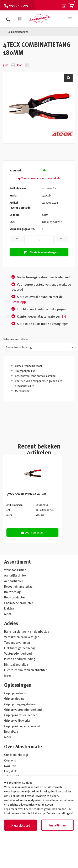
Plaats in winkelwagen (40, 252)
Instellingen (58, 825)
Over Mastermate (23, 746)
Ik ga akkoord (20, 825)
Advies (11, 623)
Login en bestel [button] (33, 532)
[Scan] (20, 19)
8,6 (64, 316)
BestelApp (19, 302)
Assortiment (17, 562)
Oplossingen (18, 685)
